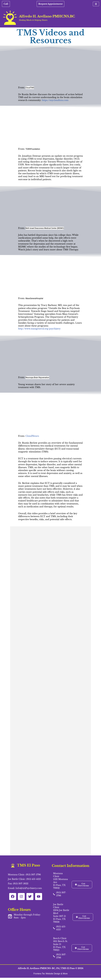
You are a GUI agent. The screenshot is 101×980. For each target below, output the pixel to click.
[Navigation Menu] (96, 4)
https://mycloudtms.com (55, 101)
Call (6, 4)
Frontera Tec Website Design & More (50, 976)
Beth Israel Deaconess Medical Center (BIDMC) (45, 229)
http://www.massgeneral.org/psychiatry (39, 330)
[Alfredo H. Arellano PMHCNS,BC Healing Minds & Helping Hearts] (38, 18)
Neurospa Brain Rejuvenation (37, 379)
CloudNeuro (32, 437)
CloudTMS (30, 88)
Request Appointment (50, 4)
